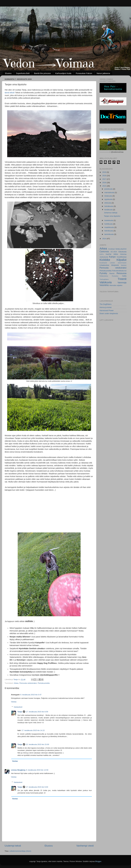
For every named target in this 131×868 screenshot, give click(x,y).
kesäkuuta (109, 210)
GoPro (102, 254)
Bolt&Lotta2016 (121, 249)
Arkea (16, 683)
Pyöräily (103, 273)
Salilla (124, 276)
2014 (105, 239)
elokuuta (108, 203)
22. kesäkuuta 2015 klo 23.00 (37, 744)
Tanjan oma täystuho (112, 216)
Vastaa (14, 702)
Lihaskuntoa (104, 265)
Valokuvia (106, 282)
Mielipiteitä (115, 265)
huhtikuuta (109, 224)
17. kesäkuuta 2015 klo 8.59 (37, 712)
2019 (105, 172)
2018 (105, 176)
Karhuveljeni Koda (63, 73)
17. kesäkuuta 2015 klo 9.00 (37, 787)
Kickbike (105, 260)
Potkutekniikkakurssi (119, 271)
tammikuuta (109, 234)
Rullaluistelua (104, 276)
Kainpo (112, 257)
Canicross (104, 251)
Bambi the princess (42, 73)
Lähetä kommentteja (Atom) (20, 851)
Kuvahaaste (103, 263)
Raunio (112, 273)
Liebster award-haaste (118, 263)
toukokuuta (109, 220)
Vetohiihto (104, 285)
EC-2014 (114, 252)
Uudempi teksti (13, 846)
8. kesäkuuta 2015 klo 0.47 (31, 695)
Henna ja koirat (106, 307)
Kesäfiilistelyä (122, 257)
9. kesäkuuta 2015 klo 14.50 (37, 770)
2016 (105, 183)
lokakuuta (108, 196)
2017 (105, 179)
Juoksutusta (104, 257)
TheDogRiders (104, 279)
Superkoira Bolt (23, 73)
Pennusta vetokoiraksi (28, 683)
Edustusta (122, 252)
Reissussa (122, 273)
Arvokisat (111, 249)
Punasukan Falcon (84, 73)
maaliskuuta (109, 227)
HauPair (109, 254)
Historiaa (123, 254)
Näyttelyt (124, 265)
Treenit (122, 279)
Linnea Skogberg (18, 770)
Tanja (20, 712)
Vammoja (122, 283)
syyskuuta (109, 199)
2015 (105, 186)
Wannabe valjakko (116, 285)
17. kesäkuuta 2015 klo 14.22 (33, 730)
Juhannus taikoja (111, 213)
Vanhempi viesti (85, 846)
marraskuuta (110, 192)
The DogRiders (106, 304)
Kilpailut (121, 260)
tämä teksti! (10, 93)
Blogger (98, 861)
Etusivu (8, 73)
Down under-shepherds (109, 313)
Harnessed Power (107, 310)
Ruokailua (115, 276)
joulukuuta (109, 189)
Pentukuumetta (44, 683)
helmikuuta (109, 231)
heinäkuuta (109, 206)
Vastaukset (18, 707)
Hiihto (116, 254)
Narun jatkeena (103, 73)
